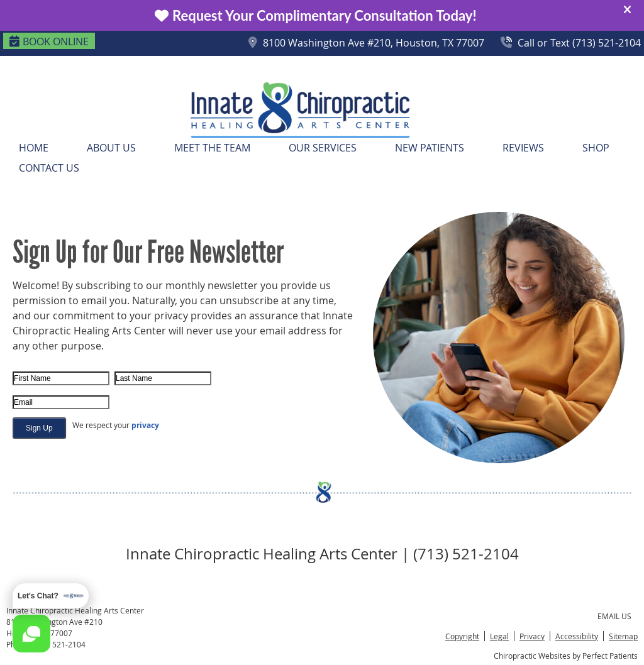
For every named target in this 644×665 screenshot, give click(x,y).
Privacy (532, 636)
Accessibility (577, 636)
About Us (111, 148)
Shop (596, 148)
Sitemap (623, 636)
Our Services (323, 148)
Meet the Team (212, 148)
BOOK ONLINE (49, 41)
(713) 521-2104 (59, 644)
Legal (499, 636)
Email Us (614, 616)
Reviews (523, 148)
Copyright (462, 636)
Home (34, 148)
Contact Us (49, 168)
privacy (145, 425)
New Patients (430, 148)
